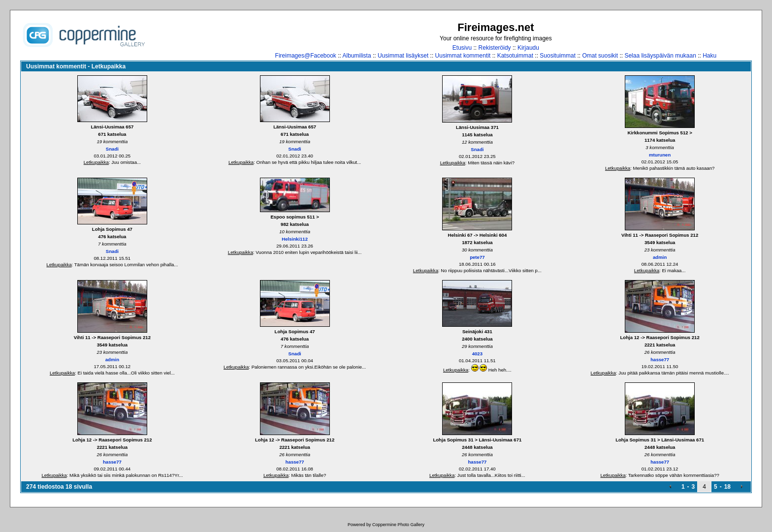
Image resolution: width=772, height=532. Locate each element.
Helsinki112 (295, 239)
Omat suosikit (600, 56)
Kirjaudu (528, 48)
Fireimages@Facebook (306, 56)
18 (727, 487)
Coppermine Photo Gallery (398, 525)
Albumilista (357, 56)
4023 (477, 354)
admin (660, 257)
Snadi (112, 149)
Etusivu (462, 48)
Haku (709, 56)
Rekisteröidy (495, 48)
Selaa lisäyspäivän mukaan (660, 56)
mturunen (660, 155)
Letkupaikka (96, 162)
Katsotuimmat (515, 56)
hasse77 (660, 360)
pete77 (477, 257)
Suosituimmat (558, 56)
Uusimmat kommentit (463, 56)
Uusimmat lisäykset (403, 56)
